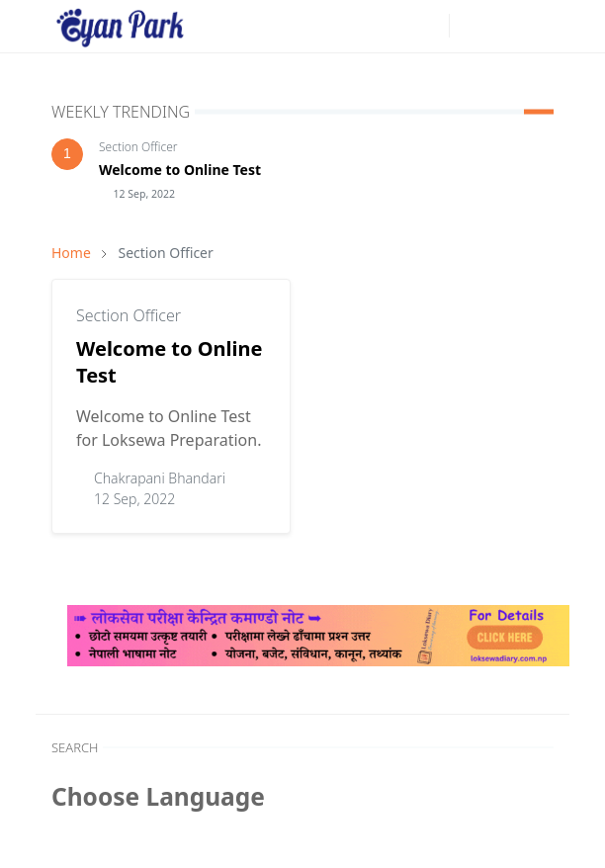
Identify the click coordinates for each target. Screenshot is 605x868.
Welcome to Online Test (180, 170)
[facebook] (397, 26)
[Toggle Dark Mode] (470, 26)
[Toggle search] (504, 26)
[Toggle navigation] (538, 26)
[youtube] (429, 26)
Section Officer (138, 147)
